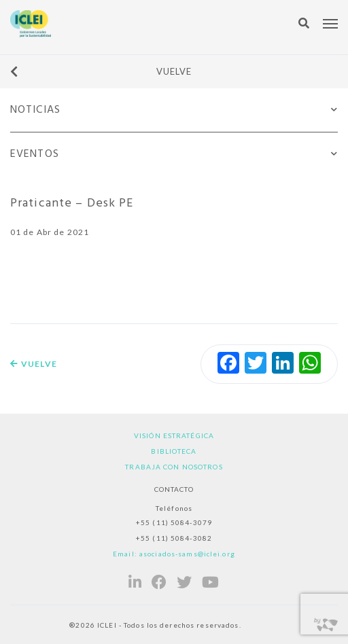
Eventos (35, 154)
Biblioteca (174, 451)
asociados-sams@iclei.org (187, 554)
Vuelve (101, 71)
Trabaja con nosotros (174, 467)
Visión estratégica (174, 435)
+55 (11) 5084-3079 (174, 522)
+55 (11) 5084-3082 (174, 538)
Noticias (35, 110)
